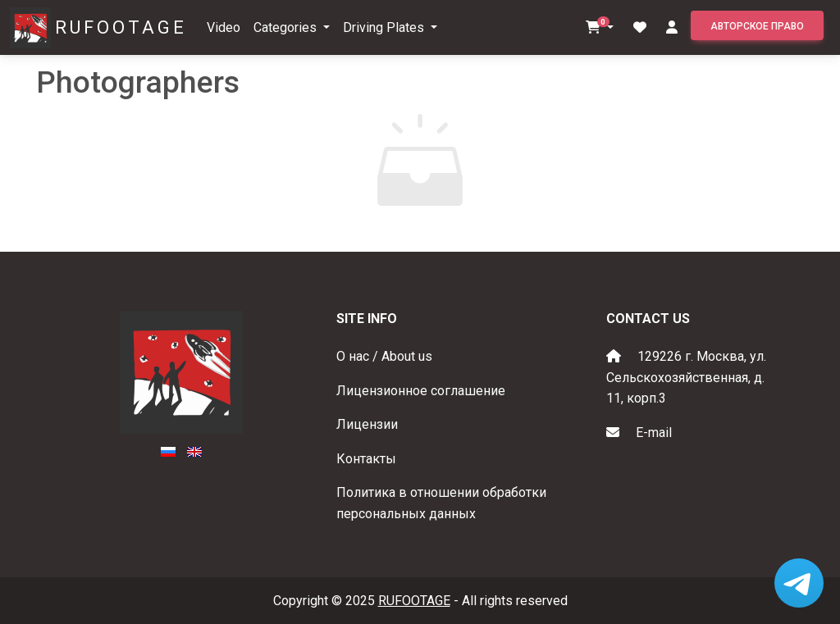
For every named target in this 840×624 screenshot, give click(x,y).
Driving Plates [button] (385, 27)
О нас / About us (384, 356)
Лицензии (367, 424)
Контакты (366, 459)
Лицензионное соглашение (421, 391)
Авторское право (757, 26)
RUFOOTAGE (121, 27)
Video (224, 27)
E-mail (654, 433)
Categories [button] (287, 27)
